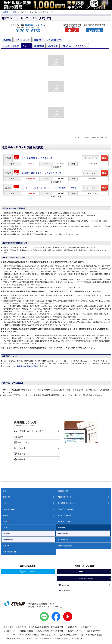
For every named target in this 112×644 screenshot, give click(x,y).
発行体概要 (39, 46)
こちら (77, 27)
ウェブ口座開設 (28, 572)
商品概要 (7, 40)
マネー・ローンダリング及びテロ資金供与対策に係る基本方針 (31, 635)
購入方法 (67, 46)
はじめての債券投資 (65, 515)
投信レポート (21, 448)
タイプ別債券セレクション (67, 503)
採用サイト (22, 627)
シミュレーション (11, 46)
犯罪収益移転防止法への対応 (72, 635)
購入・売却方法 (63, 539)
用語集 (6, 521)
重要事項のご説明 (13, 638)
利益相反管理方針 (26, 631)
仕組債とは (7, 527)
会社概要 (64, 585)
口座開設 (95, 30)
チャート (26, 46)
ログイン (84, 572)
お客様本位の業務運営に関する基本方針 (47, 627)
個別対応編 (64, 533)
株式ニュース (21, 442)
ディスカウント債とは (65, 521)
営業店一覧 (65, 591)
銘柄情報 (19, 459)
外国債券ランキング (65, 497)
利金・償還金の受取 (10, 552)
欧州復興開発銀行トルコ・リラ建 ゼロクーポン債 (41, 173)
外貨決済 (6, 546)
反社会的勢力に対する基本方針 (51, 631)
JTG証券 (5, 12)
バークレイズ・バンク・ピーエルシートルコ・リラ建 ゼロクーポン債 (49, 188)
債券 (15, 12)
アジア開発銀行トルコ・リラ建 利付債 (37, 158)
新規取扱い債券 (63, 491)
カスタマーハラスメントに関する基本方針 (84, 631)
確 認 (104, 158)
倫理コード (10, 631)
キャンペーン (81, 46)
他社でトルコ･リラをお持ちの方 (48, 40)
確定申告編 (9, 539)
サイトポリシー (31, 638)
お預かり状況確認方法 (65, 546)
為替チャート (21, 454)
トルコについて (23, 40)
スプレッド (53, 46)
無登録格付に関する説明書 (27, 366)
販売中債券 (7, 497)
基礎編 (8, 533)
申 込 (72, 30)
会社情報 (10, 627)
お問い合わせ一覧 (84, 578)
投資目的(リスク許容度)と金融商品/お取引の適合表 (62, 638)
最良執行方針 (88, 627)
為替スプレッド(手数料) (66, 509)
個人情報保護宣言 (95, 635)
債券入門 (6, 515)
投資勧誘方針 (73, 627)
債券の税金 (62, 527)
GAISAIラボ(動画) (9, 509)
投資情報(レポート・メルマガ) (29, 431)
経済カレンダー (22, 437)
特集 (4, 503)
